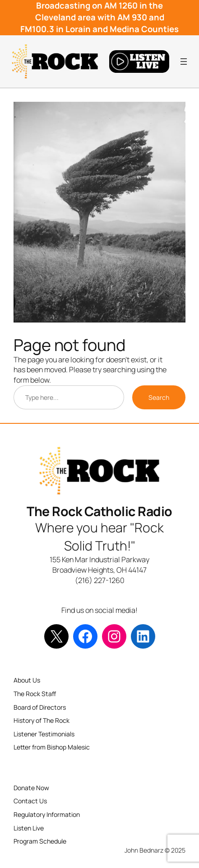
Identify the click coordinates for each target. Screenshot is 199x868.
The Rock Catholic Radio (99, 511)
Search (159, 397)
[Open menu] (184, 62)
